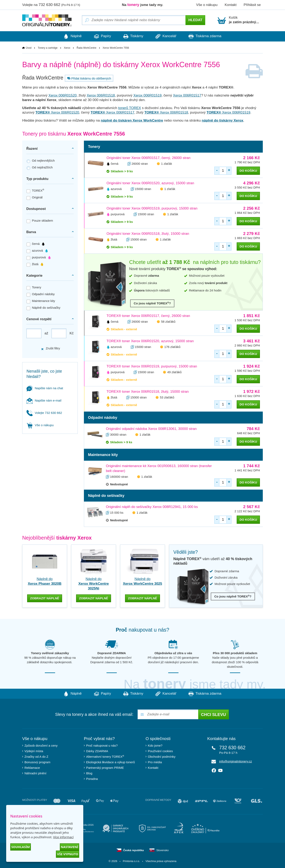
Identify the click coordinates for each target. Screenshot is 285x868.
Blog (89, 773)
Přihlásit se (252, 5)
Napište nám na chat (45, 388)
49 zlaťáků (174, 372)
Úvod (29, 48)
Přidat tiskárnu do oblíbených (89, 78)
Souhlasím (21, 847)
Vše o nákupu (207, 5)
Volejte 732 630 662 (44, 413)
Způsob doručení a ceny (41, 745)
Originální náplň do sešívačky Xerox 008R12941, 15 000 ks (152, 507)
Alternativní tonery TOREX (106, 756)
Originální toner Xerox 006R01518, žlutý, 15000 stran (148, 234)
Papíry (100, 36)
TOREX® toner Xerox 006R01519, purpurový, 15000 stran (152, 367)
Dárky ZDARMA (97, 751)
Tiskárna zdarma (209, 36)
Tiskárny (133, 36)
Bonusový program (37, 762)
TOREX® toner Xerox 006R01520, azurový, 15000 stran (150, 341)
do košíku (248, 171)
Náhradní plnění (35, 773)
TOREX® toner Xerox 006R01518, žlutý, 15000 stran (148, 392)
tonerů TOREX (130, 108)
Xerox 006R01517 (187, 96)
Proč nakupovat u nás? (102, 745)
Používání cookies (160, 751)
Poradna (92, 779)
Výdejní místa (34, 751)
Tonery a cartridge (48, 48)
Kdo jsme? (155, 745)
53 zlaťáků (167, 398)
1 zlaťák (166, 164)
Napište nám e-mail (44, 400)
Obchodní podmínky (162, 756)
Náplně (68, 36)
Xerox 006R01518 (101, 96)
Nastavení (70, 847)
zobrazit (45, 598)
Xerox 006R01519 (148, 96)
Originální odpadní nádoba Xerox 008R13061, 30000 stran (151, 429)
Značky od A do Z (36, 756)
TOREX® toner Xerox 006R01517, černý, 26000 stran (148, 316)
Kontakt (231, 5)
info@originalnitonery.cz (236, 761)
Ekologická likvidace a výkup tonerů (111, 762)
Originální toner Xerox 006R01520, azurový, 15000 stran (150, 183)
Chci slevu (214, 714)
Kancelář (168, 36)
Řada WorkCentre (86, 48)
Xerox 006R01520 (63, 96)
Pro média (155, 762)
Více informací (63, 837)
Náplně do (94, 584)
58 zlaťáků (168, 322)
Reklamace (32, 767)
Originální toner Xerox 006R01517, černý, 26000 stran (148, 158)
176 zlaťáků (172, 347)
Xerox (67, 48)
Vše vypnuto (68, 854)
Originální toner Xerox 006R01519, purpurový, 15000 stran (152, 209)
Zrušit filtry (50, 348)
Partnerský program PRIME (105, 767)
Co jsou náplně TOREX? (152, 303)
